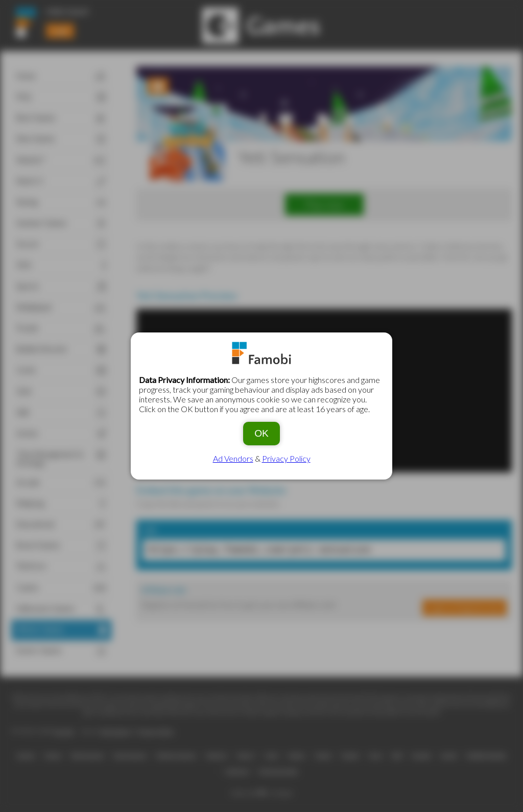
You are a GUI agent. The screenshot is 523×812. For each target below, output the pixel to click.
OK (261, 433)
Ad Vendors (233, 458)
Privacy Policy (286, 458)
